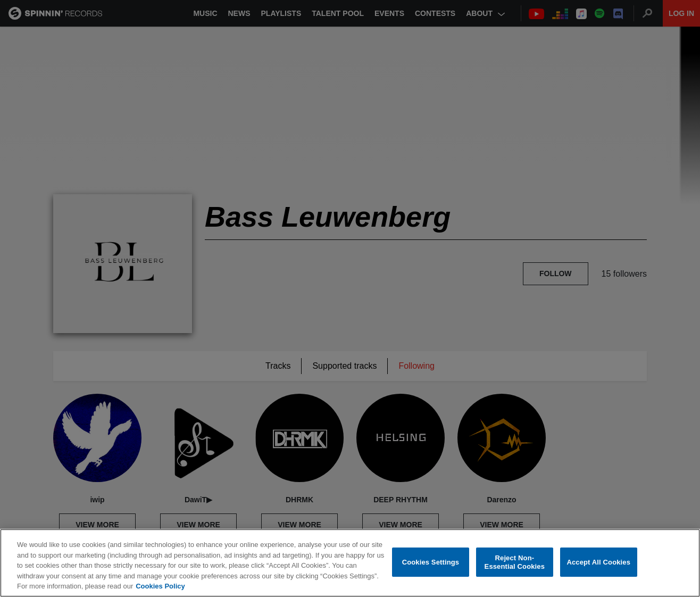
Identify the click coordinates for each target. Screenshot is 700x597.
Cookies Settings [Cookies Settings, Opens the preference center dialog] (431, 562)
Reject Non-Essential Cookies (515, 562)
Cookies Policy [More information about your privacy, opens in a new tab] (160, 586)
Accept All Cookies (598, 562)
